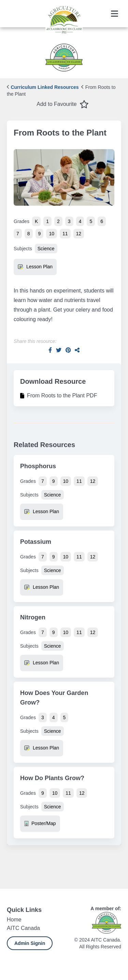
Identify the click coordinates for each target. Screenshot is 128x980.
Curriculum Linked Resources (43, 87)
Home (14, 920)
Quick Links (24, 910)
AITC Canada (23, 928)
